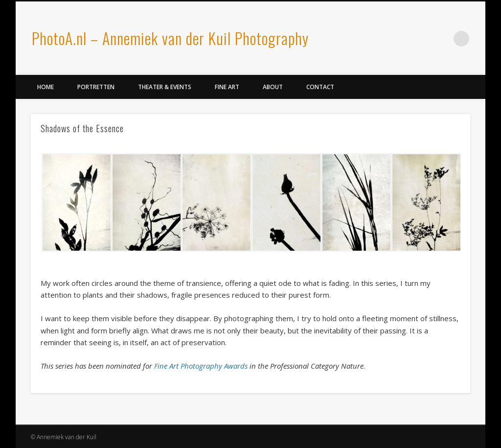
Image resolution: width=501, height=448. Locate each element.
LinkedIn (441, 39)
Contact (320, 87)
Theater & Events (165, 87)
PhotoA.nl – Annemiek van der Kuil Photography (170, 38)
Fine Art (227, 87)
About (273, 87)
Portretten (96, 87)
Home (46, 87)
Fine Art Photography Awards (201, 366)
